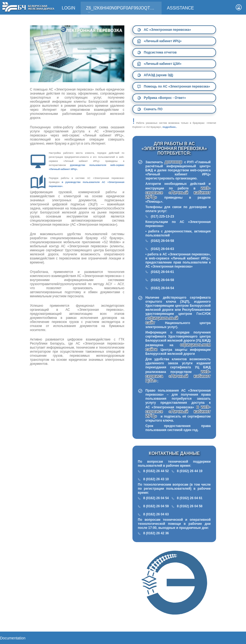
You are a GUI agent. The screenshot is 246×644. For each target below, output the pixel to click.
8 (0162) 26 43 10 (156, 479)
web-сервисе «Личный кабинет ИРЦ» (178, 193)
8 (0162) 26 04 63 (156, 514)
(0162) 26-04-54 (162, 288)
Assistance (180, 8)
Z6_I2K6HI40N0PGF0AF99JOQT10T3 (123, 10)
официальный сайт (162, 320)
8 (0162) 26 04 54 (156, 498)
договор (174, 162)
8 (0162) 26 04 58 (190, 506)
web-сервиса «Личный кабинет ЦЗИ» (178, 376)
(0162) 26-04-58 (162, 241)
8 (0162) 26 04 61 (190, 498)
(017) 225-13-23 (162, 216)
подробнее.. (170, 127)
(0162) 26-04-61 (162, 272)
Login (69, 8)
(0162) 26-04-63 (162, 249)
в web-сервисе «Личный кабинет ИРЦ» (178, 411)
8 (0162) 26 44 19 (190, 471)
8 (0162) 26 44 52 (156, 471)
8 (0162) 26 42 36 (156, 533)
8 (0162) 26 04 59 (156, 506)
